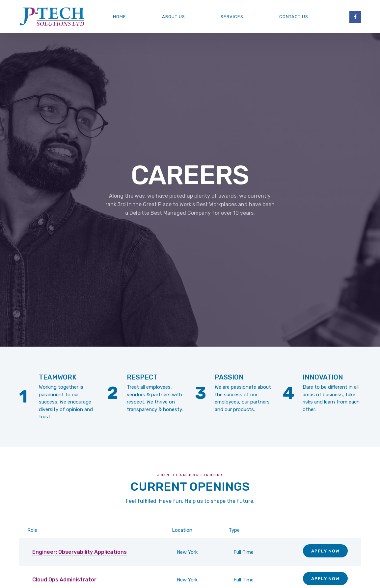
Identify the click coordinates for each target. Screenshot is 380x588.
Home (120, 17)
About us (174, 17)
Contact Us (294, 17)
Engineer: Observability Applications (80, 552)
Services (232, 17)
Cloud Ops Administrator (64, 580)
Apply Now (325, 551)
